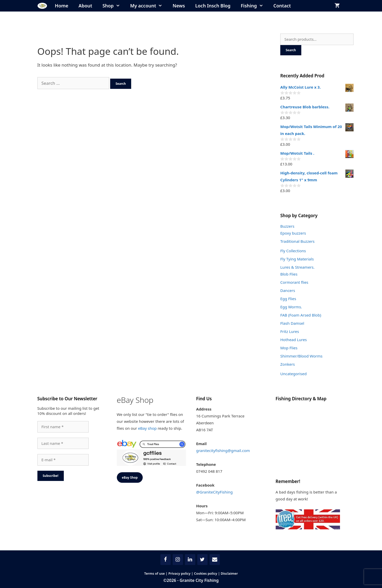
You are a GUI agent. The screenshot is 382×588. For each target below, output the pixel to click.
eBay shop (147, 428)
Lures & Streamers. (297, 267)
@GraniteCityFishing (215, 492)
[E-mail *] (63, 460)
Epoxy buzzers (293, 233)
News (179, 6)
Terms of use (155, 573)
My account (149, 6)
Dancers (288, 290)
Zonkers (288, 364)
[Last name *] (63, 443)
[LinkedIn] (190, 560)
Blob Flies (289, 274)
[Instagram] (178, 560)
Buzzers (287, 226)
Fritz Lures (290, 331)
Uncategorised (293, 374)
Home (62, 6)
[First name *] (63, 427)
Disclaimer (229, 573)
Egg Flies (288, 299)
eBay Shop (130, 477)
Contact (282, 6)
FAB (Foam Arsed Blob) (301, 315)
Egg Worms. (291, 307)
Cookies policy (205, 573)
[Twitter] (202, 560)
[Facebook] (166, 560)
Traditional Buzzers (297, 241)
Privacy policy (179, 573)
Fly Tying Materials (297, 259)
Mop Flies (289, 348)
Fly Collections (293, 251)
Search (291, 50)
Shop (114, 6)
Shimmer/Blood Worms (301, 356)
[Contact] (215, 560)
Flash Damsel (292, 323)
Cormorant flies (294, 282)
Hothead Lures (294, 340)
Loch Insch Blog (213, 6)
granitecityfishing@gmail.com (223, 450)
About (85, 6)
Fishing (255, 6)
